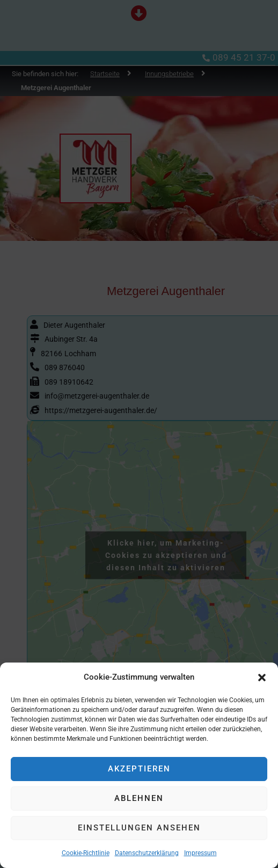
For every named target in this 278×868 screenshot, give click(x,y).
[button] (262, 678)
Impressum (200, 853)
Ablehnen (139, 798)
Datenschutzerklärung (147, 853)
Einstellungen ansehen (139, 828)
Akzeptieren (139, 769)
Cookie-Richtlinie (86, 853)
